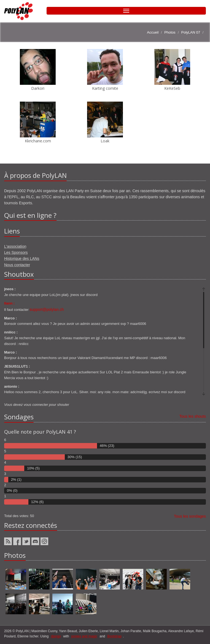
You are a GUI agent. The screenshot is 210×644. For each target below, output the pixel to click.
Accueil (153, 32)
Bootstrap (115, 636)
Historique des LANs (22, 259)
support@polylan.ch (47, 309)
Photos (170, 32)
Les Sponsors (16, 252)
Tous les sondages (190, 516)
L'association (15, 246)
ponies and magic (84, 636)
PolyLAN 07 (191, 32)
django (56, 636)
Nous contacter (17, 265)
